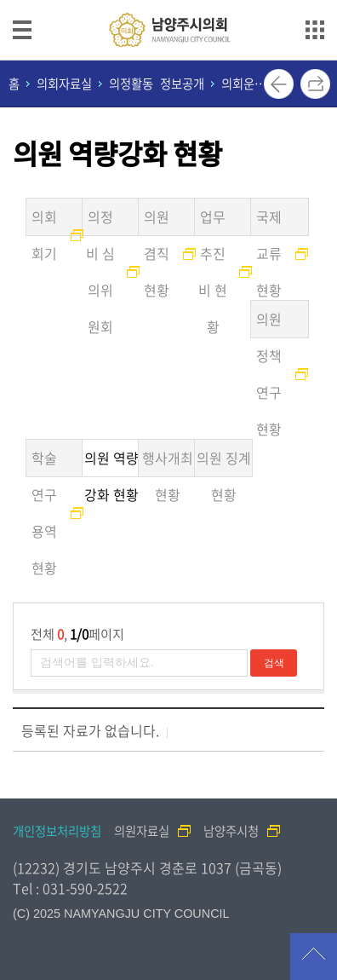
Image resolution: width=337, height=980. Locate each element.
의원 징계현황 (224, 462)
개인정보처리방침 (57, 831)
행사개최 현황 (168, 462)
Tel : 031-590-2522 (70, 888)
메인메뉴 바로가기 (168, 1)
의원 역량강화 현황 (111, 462)
